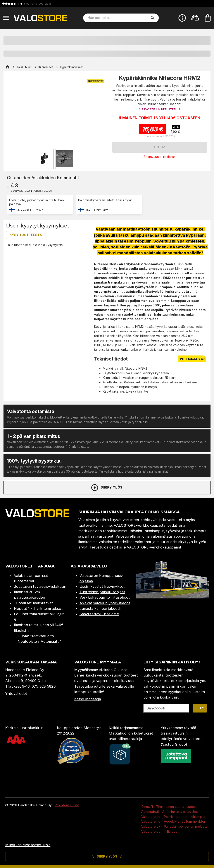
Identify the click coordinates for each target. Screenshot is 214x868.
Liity (200, 708)
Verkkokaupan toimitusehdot (105, 597)
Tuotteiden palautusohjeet (102, 592)
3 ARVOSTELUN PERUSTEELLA (160, 109)
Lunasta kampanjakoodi (100, 608)
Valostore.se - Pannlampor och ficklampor (173, 817)
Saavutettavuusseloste (99, 614)
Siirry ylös (106, 488)
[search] (153, 18)
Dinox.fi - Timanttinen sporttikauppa (169, 807)
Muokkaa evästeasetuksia (28, 845)
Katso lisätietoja (88, 699)
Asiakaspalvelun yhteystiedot (105, 603)
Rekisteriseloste (67, 805)
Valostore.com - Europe (160, 831)
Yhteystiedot (16, 694)
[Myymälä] (173, 597)
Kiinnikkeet (46, 67)
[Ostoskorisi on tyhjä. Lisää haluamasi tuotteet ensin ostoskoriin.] (208, 18)
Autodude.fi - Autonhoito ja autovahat (170, 812)
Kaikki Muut (24, 67)
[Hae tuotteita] (118, 18)
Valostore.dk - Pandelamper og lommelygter (175, 826)
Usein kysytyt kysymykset (102, 586)
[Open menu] (6, 18)
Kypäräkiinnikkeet (72, 67)
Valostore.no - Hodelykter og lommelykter (173, 821)
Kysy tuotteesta (26, 235)
